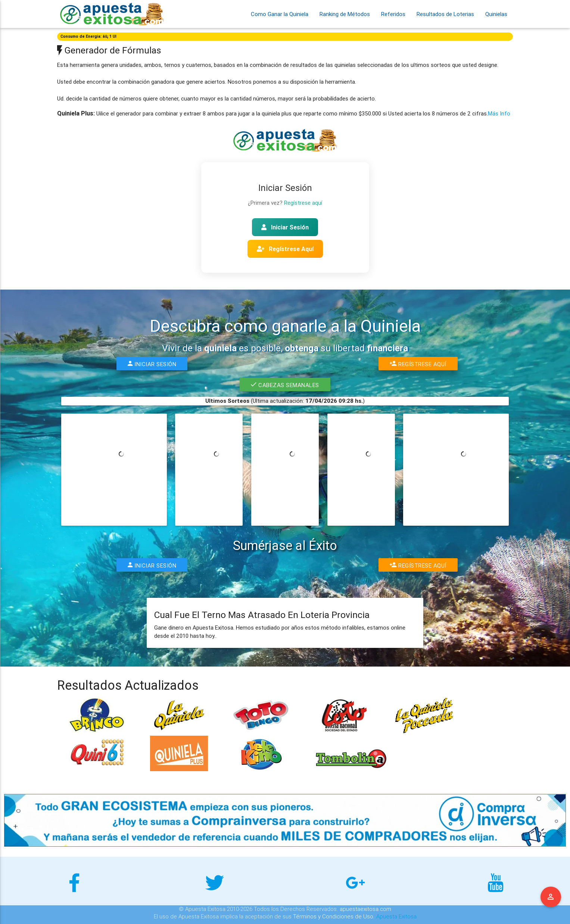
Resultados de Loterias (445, 14)
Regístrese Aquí (285, 249)
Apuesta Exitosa (396, 916)
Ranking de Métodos (345, 14)
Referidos (393, 14)
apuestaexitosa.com (365, 909)
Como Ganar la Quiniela (280, 14)
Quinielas (496, 14)
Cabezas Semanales (285, 384)
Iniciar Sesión (285, 227)
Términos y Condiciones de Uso (333, 916)
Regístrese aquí (303, 203)
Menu (551, 897)
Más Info (499, 113)
